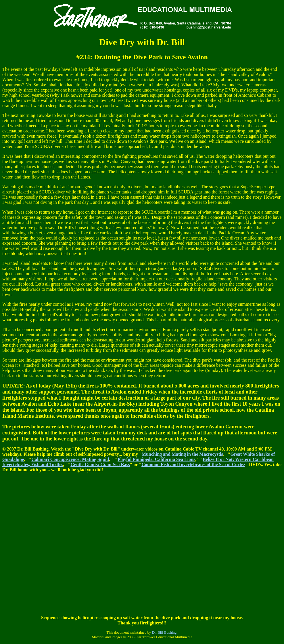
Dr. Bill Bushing (164, 632)
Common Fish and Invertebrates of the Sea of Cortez (193, 465)
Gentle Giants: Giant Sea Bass (100, 465)
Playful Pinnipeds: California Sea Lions (156, 459)
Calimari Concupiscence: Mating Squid (70, 459)
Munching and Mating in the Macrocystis (182, 454)
